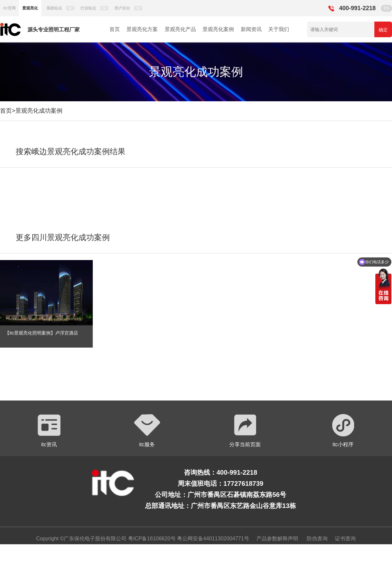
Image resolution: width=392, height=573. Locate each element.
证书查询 (345, 539)
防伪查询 (317, 539)
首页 (115, 29)
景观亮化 (30, 8)
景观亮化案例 (218, 29)
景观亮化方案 (142, 29)
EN (387, 8)
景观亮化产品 (180, 29)
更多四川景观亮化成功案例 (63, 237)
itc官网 (9, 8)
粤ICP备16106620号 (151, 539)
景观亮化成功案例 (39, 111)
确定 (383, 30)
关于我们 (279, 29)
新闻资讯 (251, 29)
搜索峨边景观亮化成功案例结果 (71, 151)
